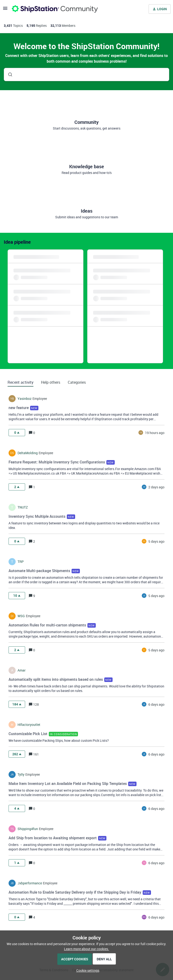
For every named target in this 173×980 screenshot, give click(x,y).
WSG (21, 616)
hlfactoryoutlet (29, 725)
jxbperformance (30, 883)
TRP (21, 562)
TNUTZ (23, 507)
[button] (87, 970)
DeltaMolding (28, 453)
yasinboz (25, 399)
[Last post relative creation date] (155, 433)
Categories (77, 382)
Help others (51, 382)
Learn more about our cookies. (86, 949)
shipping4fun (28, 829)
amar (22, 670)
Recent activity (20, 382)
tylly (21, 775)
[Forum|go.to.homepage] (55, 9)
